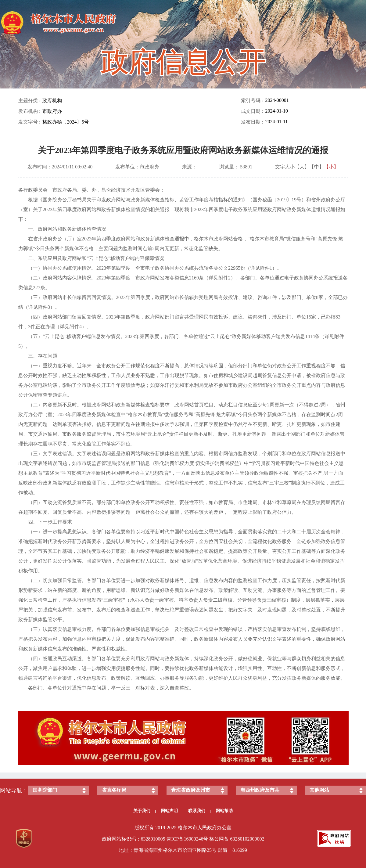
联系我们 (199, 811)
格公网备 (219, 839)
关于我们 (144, 811)
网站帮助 (224, 811)
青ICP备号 (187, 839)
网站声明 (172, 811)
